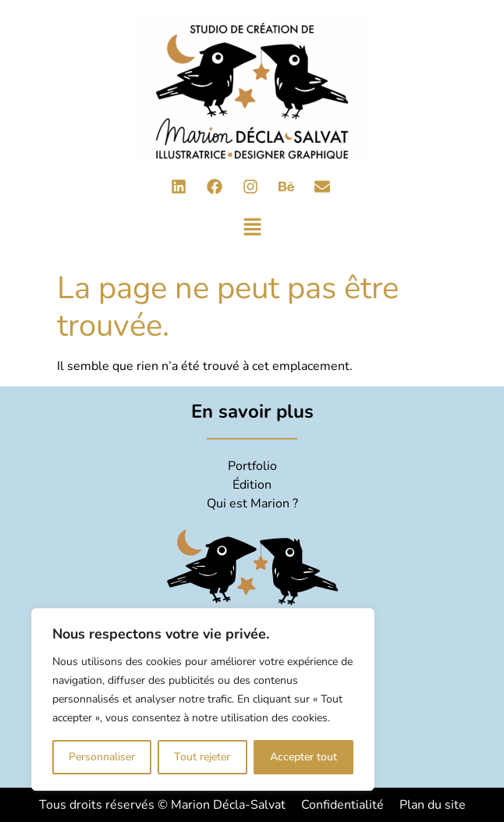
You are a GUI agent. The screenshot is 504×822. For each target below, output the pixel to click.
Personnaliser (102, 757)
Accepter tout (303, 757)
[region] (203, 699)
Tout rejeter (202, 757)
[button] (252, 229)
